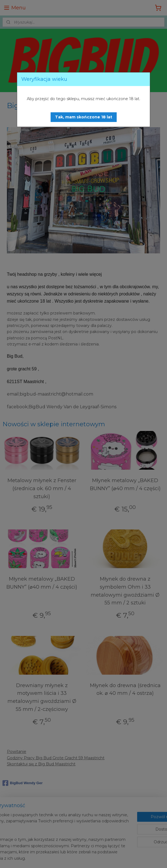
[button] (84, 117)
